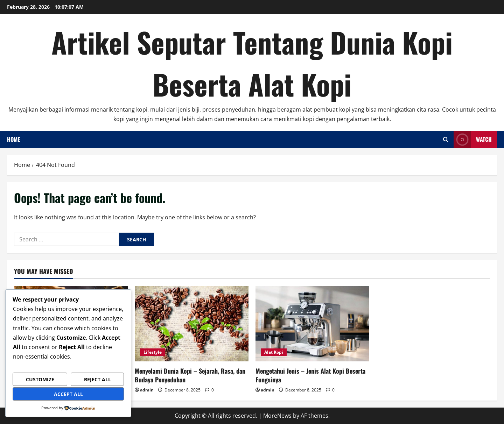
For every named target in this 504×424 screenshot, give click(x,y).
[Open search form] (446, 139)
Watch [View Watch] (473, 139)
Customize (40, 379)
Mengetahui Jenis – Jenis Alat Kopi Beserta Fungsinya (310, 375)
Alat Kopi (274, 352)
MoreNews (277, 416)
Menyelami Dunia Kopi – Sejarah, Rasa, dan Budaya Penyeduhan (190, 375)
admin (147, 390)
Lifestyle (153, 352)
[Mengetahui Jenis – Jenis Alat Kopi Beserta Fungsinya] (312, 324)
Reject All (97, 379)
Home (13, 139)
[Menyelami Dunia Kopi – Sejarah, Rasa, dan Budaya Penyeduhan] (192, 324)
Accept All (68, 394)
